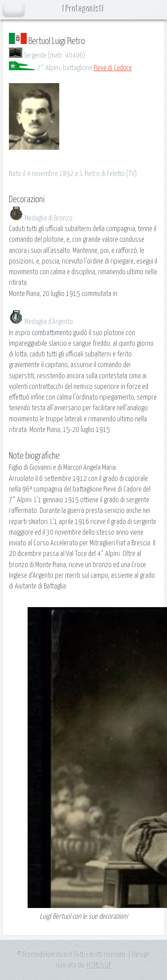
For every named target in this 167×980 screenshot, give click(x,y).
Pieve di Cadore (113, 68)
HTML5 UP (99, 965)
